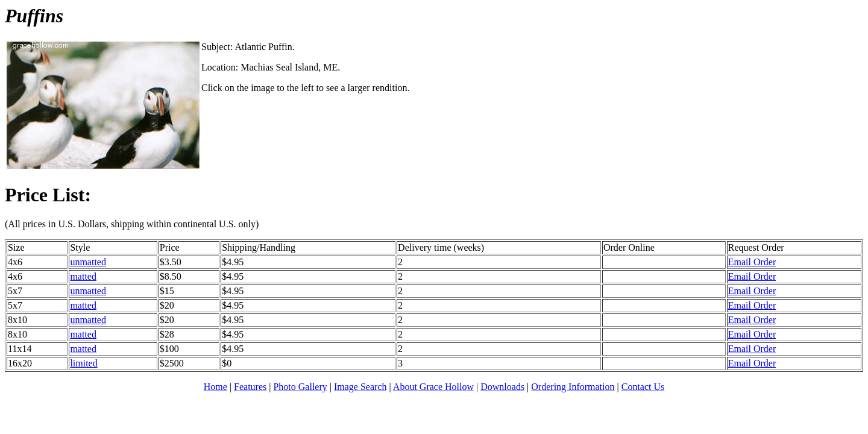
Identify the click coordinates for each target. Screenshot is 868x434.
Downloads (502, 387)
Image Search (360, 387)
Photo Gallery (300, 387)
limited (83, 363)
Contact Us (643, 387)
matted (83, 276)
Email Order (752, 262)
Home (215, 387)
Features (250, 387)
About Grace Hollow (433, 387)
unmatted (88, 262)
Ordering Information (573, 387)
